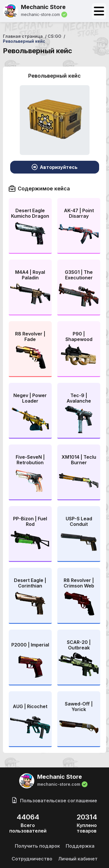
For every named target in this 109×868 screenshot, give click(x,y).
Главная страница (23, 36)
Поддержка (80, 846)
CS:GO (54, 36)
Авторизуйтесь (55, 167)
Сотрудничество (32, 859)
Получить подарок (37, 846)
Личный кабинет (78, 859)
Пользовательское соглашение (55, 801)
